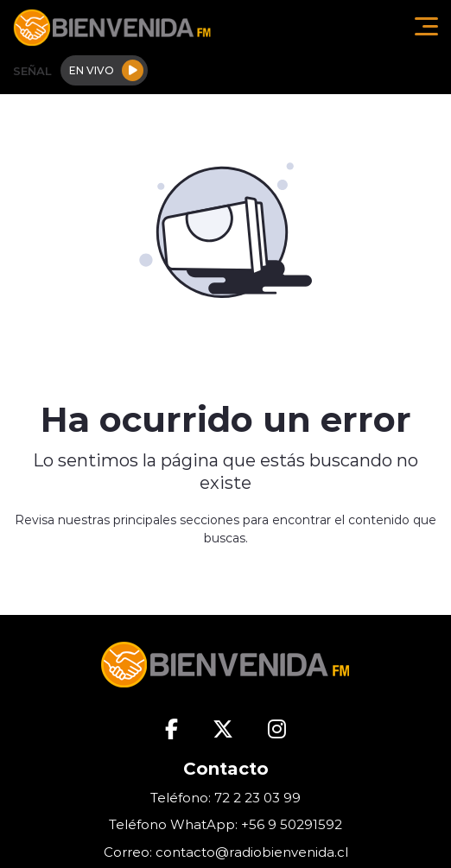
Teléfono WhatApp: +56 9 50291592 (225, 824)
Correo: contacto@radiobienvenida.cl (226, 852)
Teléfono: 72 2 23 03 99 (225, 798)
